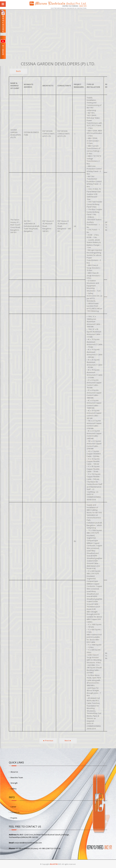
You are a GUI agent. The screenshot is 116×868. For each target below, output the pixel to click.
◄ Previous (48, 741)
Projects (14, 818)
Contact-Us (15, 812)
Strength (14, 783)
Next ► (68, 741)
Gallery (14, 789)
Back (18, 71)
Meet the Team (17, 777)
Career (13, 807)
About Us (14, 772)
